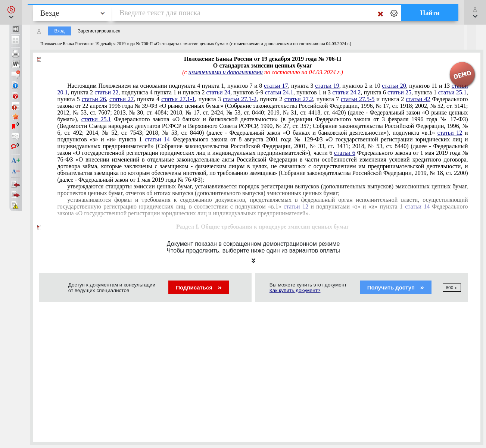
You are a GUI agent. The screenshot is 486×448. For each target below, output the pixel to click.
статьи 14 (157, 139)
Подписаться (199, 287)
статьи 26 (94, 99)
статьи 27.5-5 (358, 99)
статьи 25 (399, 92)
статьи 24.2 (346, 92)
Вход (60, 31)
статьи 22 (106, 92)
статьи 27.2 (299, 99)
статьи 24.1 (279, 92)
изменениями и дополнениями (226, 72)
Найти (430, 13)
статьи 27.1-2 (240, 99)
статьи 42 (418, 99)
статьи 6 (345, 153)
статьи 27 (121, 99)
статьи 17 (276, 86)
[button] (11, 12)
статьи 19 (327, 86)
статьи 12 (450, 133)
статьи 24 (218, 92)
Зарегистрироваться (99, 31)
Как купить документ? (295, 290)
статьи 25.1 (452, 92)
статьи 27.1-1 (178, 99)
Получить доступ (396, 287)
